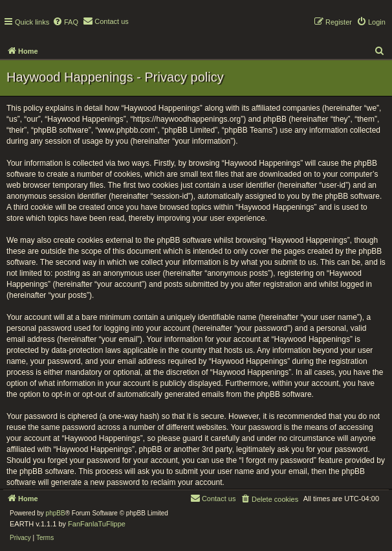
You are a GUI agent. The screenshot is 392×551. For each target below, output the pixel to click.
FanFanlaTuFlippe (97, 524)
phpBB (56, 513)
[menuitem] (65, 22)
